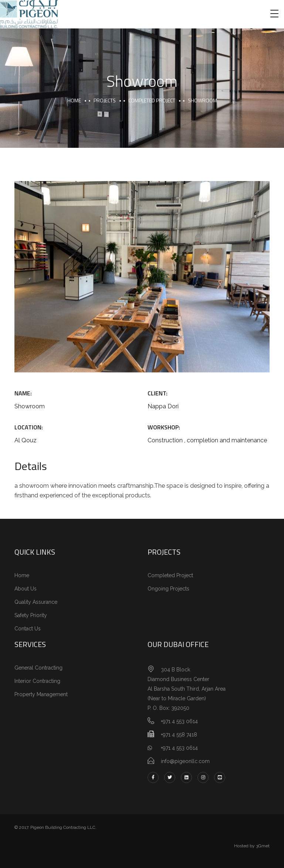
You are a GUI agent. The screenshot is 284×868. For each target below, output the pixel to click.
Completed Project (170, 575)
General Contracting (38, 668)
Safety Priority (31, 615)
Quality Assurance (36, 602)
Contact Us (28, 629)
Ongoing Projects (168, 589)
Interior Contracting (37, 681)
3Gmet (263, 846)
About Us (26, 589)
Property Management (41, 694)
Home (22, 575)
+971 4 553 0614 (173, 748)
